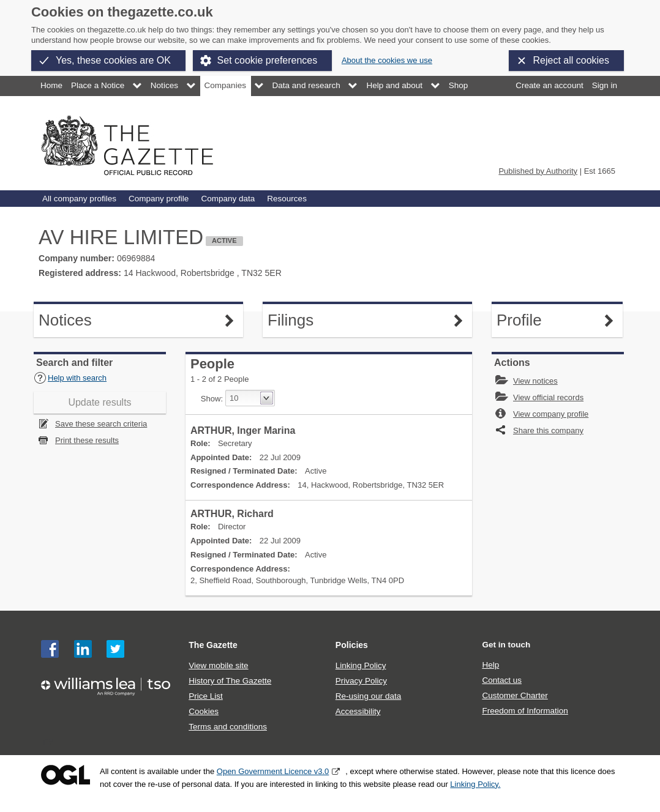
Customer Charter (515, 695)
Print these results (87, 440)
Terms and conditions (228, 727)
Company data (228, 199)
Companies (225, 85)
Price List (206, 696)
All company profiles (79, 199)
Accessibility (358, 711)
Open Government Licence (66, 775)
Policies (352, 645)
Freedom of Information (525, 711)
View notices (535, 381)
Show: (212, 399)
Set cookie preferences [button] (268, 60)
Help (490, 665)
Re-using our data (368, 696)
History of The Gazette (230, 681)
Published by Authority (538, 171)
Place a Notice (98, 85)
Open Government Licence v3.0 (273, 771)
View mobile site (218, 665)
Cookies (204, 711)
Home (51, 85)
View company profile (551, 414)
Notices (164, 85)
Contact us (502, 680)
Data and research (306, 85)
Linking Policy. (475, 784)
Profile (528, 320)
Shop (459, 85)
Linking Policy (361, 665)
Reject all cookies (572, 60)
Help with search (70, 378)
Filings (299, 320)
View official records (548, 397)
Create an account (549, 85)
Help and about (394, 85)
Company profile (159, 199)
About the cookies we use (387, 60)
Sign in (605, 85)
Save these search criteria (101, 424)
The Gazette (213, 645)
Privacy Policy (361, 681)
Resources (287, 199)
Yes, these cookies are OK (113, 60)
